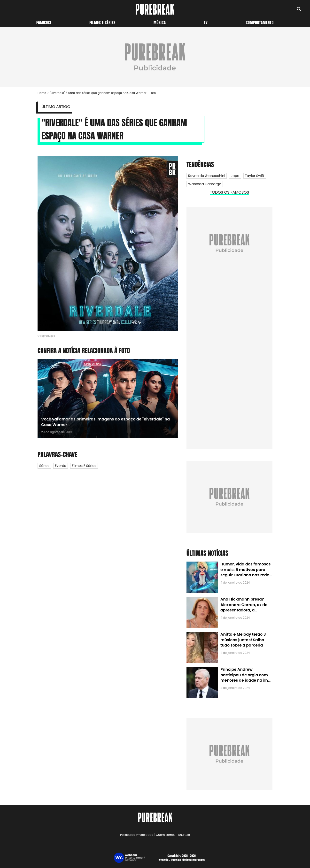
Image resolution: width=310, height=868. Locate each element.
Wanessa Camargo (205, 184)
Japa (235, 176)
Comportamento (260, 23)
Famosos (44, 23)
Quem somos (166, 835)
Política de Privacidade (137, 835)
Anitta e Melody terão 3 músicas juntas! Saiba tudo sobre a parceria (243, 640)
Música (160, 23)
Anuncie (184, 835)
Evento (61, 466)
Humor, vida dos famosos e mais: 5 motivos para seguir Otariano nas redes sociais (246, 572)
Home (42, 93)
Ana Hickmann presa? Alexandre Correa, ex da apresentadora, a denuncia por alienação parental (244, 610)
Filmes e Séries (84, 466)
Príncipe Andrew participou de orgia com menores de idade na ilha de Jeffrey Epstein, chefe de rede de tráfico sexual (245, 680)
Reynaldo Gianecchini (207, 176)
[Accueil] (155, 9)
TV (206, 23)
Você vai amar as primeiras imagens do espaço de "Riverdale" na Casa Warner (105, 422)
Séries (44, 466)
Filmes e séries (102, 23)
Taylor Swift (255, 176)
